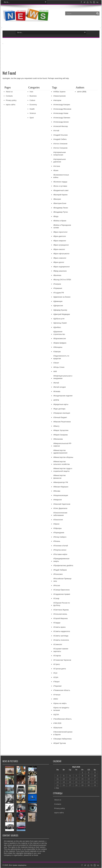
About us (9, 92)
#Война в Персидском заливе (62, 227)
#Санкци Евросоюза (61, 590)
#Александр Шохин (61, 122)
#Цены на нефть (60, 703)
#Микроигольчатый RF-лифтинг (62, 445)
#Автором (57, 100)
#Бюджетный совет (61, 191)
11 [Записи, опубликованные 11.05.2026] (58, 779)
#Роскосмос (58, 574)
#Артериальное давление (59, 161)
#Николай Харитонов (62, 504)
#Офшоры (57, 528)
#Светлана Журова (61, 610)
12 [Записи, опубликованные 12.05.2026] (64, 779)
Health (32, 109)
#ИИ (55, 372)
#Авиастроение (59, 96)
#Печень (57, 541)
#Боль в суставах (60, 186)
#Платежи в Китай (60, 546)
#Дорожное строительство (59, 333)
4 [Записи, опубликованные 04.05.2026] (58, 776)
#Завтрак (57, 352)
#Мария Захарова (60, 435)
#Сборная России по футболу (61, 604)
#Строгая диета (59, 669)
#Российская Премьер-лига (62, 580)
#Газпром (57, 284)
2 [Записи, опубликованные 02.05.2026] (89, 773)
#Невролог (58, 500)
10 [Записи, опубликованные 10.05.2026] (95, 776)
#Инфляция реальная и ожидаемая (63, 377)
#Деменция (58, 301)
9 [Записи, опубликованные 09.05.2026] (89, 776)
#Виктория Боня (60, 203)
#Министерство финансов (59, 477)
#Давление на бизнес (62, 297)
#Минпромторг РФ (61, 482)
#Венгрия (57, 199)
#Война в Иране (60, 221)
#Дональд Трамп (60, 323)
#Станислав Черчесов (62, 660)
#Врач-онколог (59, 249)
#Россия (57, 586)
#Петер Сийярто (60, 537)
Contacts (9, 96)
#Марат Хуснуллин (61, 430)
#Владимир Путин (60, 212)
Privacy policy (11, 100)
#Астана (57, 166)
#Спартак (57, 656)
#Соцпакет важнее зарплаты (61, 650)
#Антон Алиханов (60, 144)
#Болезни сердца (60, 182)
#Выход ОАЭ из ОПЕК (62, 280)
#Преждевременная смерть (61, 560)
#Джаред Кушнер (60, 310)
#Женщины (58, 347)
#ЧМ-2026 (57, 723)
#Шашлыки (58, 728)
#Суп (55, 673)
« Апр (57, 788)
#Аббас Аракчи (59, 92)
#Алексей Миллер (60, 126)
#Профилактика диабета (63, 566)
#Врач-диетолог (60, 236)
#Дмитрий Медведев (61, 314)
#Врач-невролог (60, 241)
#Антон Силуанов (60, 148)
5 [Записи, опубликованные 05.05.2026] (64, 776)
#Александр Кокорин (62, 105)
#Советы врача (59, 627)
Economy (33, 105)
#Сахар (56, 599)
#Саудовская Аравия (62, 594)
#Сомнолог (58, 645)
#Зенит (56, 363)
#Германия (58, 288)
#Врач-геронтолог (60, 232)
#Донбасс (57, 327)
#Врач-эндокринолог (61, 267)
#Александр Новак (61, 113)
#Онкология (58, 520)
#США (56, 677)
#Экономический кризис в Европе (63, 733)
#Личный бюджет (60, 418)
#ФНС (56, 699)
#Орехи (56, 524)
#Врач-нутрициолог (61, 245)
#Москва (57, 491)
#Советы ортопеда (61, 636)
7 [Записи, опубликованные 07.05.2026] (76, 776)
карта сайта (11, 105)
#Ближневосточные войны (61, 176)
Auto (31, 92)
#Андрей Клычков (60, 135)
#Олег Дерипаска (60, 508)
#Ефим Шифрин (60, 343)
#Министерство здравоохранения (60, 452)
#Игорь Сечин (59, 367)
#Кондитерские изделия (63, 396)
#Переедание (59, 533)
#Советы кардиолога (62, 631)
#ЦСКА (56, 715)
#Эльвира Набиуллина (62, 739)
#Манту (56, 426)
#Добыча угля (59, 319)
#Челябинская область (62, 719)
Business (33, 96)
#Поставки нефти (60, 554)
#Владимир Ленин (61, 208)
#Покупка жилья (60, 550)
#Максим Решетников (62, 422)
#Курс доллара (59, 409)
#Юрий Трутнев (59, 743)
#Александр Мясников (62, 109)
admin (79, 92)
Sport (32, 118)
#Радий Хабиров (60, 570)
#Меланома (58, 439)
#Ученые (57, 695)
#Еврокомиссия (59, 339)
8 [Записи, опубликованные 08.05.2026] (82, 776)
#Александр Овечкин (62, 118)
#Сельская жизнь (60, 614)
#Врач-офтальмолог (61, 254)
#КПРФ (56, 400)
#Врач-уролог (59, 262)
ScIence (33, 113)
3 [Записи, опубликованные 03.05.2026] (95, 773)
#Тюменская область (62, 690)
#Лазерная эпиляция (62, 413)
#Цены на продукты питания (61, 709)
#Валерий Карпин (60, 195)
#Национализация (61, 496)
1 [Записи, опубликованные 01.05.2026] (82, 773)
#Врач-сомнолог (60, 258)
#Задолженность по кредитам (61, 357)
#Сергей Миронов (60, 619)
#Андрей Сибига (60, 139)
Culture (32, 100)
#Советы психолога (61, 640)
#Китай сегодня (59, 387)
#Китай (56, 383)
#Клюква (57, 392)
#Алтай (56, 131)
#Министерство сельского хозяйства (61, 463)
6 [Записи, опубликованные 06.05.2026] (70, 776)
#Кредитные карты (61, 404)
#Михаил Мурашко (61, 487)
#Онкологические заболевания (60, 514)
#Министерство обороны (63, 457)
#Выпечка (57, 275)
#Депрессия (58, 306)
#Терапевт (57, 686)
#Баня (56, 171)
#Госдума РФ (59, 293)
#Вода (56, 217)
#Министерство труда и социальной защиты (63, 470)
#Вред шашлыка (60, 271)
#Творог (56, 682)
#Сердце (57, 623)
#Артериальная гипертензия (59, 154)
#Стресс (57, 664)
